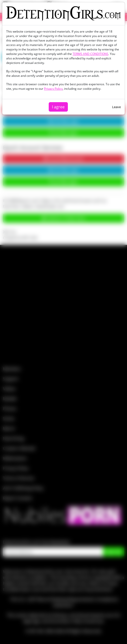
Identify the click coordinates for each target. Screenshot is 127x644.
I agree (58, 107)
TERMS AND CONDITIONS (90, 54)
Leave (116, 107)
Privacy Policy (53, 89)
